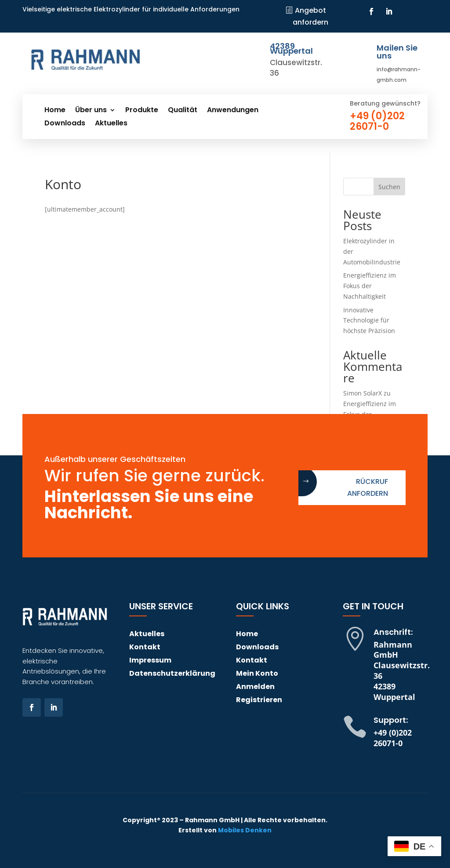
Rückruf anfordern (368, 487)
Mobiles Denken (245, 830)
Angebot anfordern (310, 16)
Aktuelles (111, 124)
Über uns (91, 111)
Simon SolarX (363, 393)
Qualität (183, 111)
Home (55, 111)
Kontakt (145, 648)
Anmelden (255, 688)
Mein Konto (257, 674)
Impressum (150, 661)
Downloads (65, 124)
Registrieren (259, 701)
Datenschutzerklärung (172, 674)
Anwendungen (233, 111)
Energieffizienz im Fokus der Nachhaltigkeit (370, 286)
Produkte (142, 111)
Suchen (389, 187)
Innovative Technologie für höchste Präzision (369, 320)
